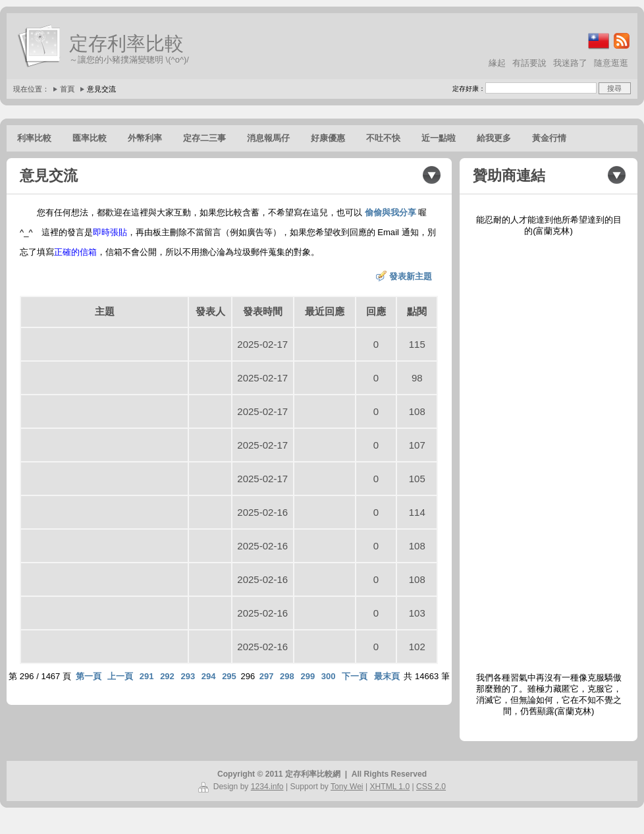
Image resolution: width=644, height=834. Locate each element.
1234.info (267, 787)
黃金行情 (549, 138)
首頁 (67, 89)
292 (167, 676)
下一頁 (355, 676)
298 (287, 676)
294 (209, 676)
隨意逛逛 (611, 63)
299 (308, 676)
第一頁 (89, 676)
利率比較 (34, 138)
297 (267, 676)
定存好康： (469, 89)
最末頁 (387, 676)
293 (188, 676)
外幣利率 (145, 138)
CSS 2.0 (431, 787)
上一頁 (120, 676)
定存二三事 (204, 138)
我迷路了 (570, 63)
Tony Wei (347, 787)
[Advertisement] (549, 455)
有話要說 (529, 63)
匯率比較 (90, 138)
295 (229, 676)
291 (147, 676)
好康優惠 (328, 138)
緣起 (497, 63)
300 (329, 676)
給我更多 (494, 138)
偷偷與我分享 (390, 212)
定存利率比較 (126, 43)
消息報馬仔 (268, 138)
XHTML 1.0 (389, 787)
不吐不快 (383, 138)
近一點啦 (439, 138)
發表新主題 (411, 276)
